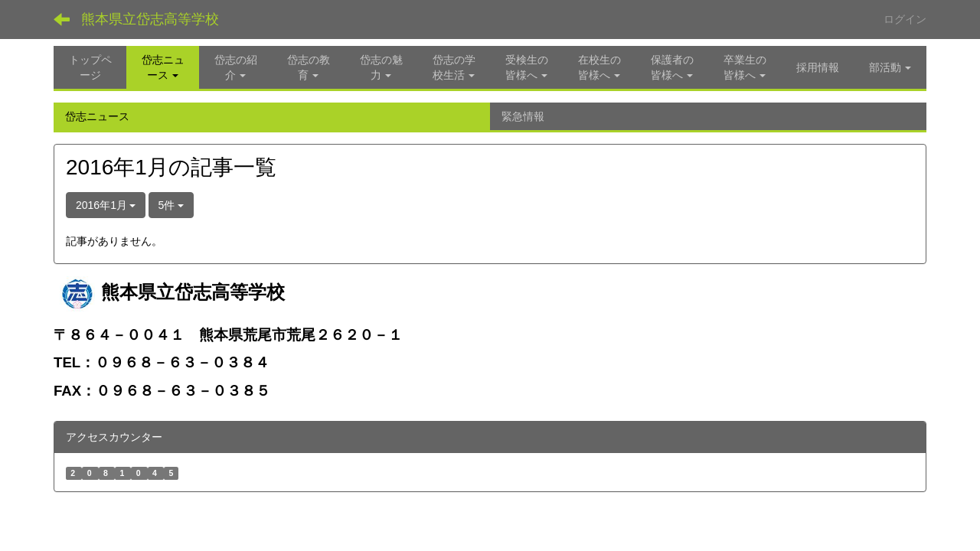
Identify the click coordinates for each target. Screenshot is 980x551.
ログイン (905, 19)
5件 (171, 205)
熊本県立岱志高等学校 (150, 19)
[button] (163, 67)
